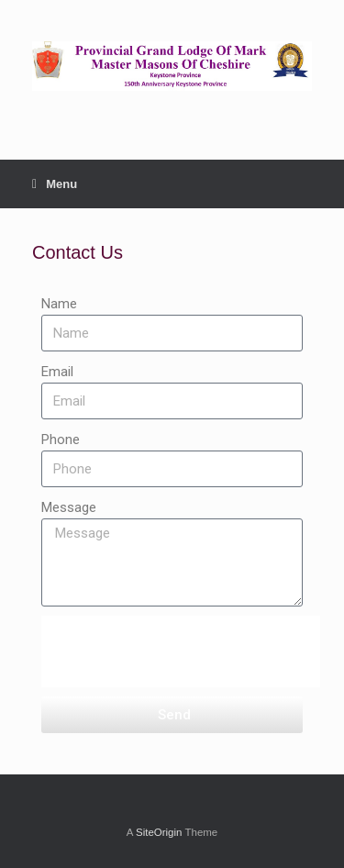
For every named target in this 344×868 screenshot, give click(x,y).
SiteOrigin (159, 832)
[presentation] (181, 651)
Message (69, 507)
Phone (61, 440)
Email (57, 372)
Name (59, 304)
